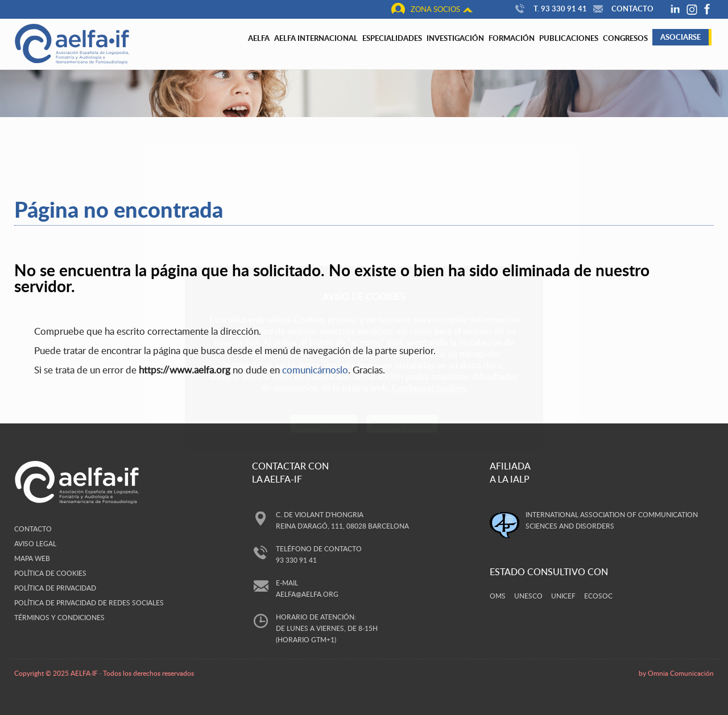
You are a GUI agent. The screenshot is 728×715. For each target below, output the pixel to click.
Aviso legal (35, 543)
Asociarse (681, 37)
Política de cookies (50, 573)
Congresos (625, 38)
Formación (512, 38)
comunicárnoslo (315, 370)
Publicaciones (569, 38)
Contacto (622, 9)
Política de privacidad (55, 588)
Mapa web (32, 558)
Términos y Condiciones (59, 617)
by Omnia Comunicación (676, 673)
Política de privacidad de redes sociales (89, 602)
